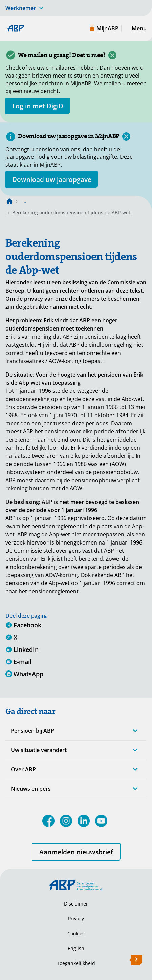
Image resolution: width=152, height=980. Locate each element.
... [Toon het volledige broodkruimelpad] (24, 201)
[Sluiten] (112, 55)
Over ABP (23, 769)
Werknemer (21, 8)
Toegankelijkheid (76, 963)
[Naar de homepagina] (9, 201)
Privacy (76, 919)
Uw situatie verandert (39, 750)
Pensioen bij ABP (32, 731)
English (76, 948)
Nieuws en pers (31, 789)
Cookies (76, 933)
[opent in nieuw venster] (38, 106)
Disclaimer (76, 904)
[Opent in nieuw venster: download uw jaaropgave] (52, 179)
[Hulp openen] (135, 961)
